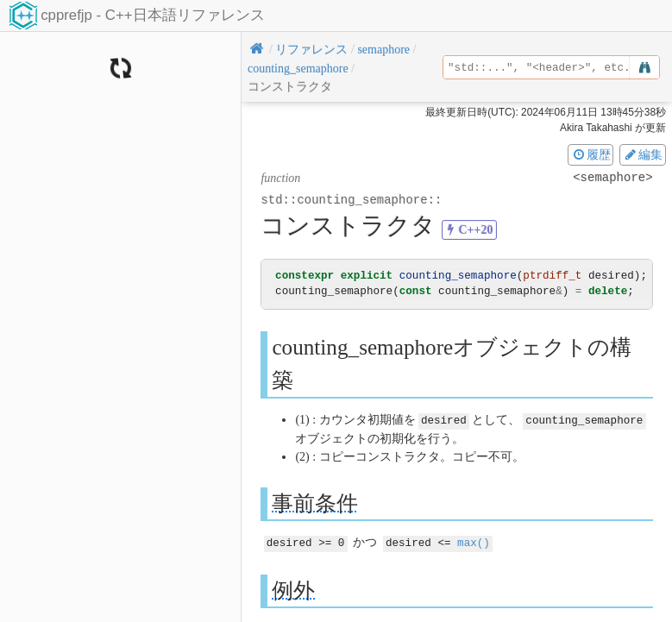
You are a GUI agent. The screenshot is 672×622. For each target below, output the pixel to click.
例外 (293, 589)
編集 (643, 154)
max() (474, 541)
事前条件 (315, 503)
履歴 (591, 154)
